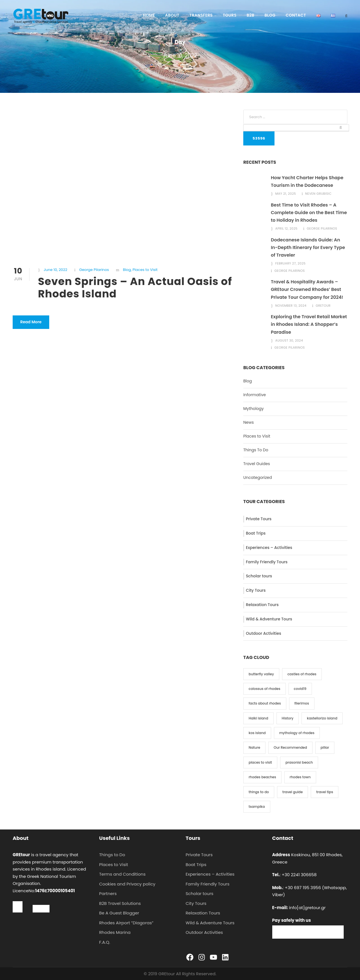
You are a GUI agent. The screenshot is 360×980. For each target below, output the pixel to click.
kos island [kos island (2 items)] (257, 733)
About (172, 15)
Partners (108, 893)
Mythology (254, 409)
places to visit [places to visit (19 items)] (260, 762)
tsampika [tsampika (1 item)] (257, 807)
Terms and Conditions (122, 874)
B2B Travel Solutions (120, 903)
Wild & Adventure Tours (269, 619)
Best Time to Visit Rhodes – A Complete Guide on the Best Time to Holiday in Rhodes (309, 213)
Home (149, 15)
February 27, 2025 (291, 263)
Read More (31, 322)
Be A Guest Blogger (119, 913)
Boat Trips (256, 533)
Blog (270, 15)
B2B (251, 15)
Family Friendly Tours (267, 562)
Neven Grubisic (318, 194)
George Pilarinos (94, 270)
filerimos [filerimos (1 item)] (302, 703)
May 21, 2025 (286, 194)
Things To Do (256, 450)
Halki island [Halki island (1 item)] (258, 718)
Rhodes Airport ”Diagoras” (126, 923)
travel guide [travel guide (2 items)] (292, 792)
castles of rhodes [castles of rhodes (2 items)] (302, 674)
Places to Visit (145, 270)
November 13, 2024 (291, 306)
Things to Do (112, 855)
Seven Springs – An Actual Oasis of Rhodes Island (135, 288)
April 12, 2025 (286, 228)
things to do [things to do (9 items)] (259, 792)
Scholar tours (259, 576)
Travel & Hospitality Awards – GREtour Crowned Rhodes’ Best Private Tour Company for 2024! (307, 289)
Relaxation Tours (262, 605)
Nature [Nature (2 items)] (254, 747)
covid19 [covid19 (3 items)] (300, 689)
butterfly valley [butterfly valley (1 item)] (261, 674)
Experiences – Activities (269, 548)
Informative (255, 395)
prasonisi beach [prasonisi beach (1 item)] (299, 762)
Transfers (201, 15)
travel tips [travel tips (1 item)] (325, 792)
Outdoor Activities (263, 633)
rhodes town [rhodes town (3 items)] (300, 777)
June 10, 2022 (55, 270)
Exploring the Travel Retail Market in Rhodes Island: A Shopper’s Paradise (309, 324)
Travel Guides (257, 464)
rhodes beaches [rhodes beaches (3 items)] (262, 777)
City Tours (256, 590)
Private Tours (259, 519)
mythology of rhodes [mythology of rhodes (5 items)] (297, 733)
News (248, 422)
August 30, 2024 (289, 340)
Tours (230, 15)
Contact (296, 15)
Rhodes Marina (115, 932)
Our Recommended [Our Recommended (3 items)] (290, 747)
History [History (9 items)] (288, 718)
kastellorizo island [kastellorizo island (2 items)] (322, 718)
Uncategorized (258, 477)
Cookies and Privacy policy (127, 884)
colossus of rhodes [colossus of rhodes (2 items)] (265, 689)
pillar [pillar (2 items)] (325, 747)
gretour (323, 306)
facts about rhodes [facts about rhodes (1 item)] (265, 703)
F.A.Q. (105, 942)
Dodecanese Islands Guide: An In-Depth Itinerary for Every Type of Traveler (308, 247)
